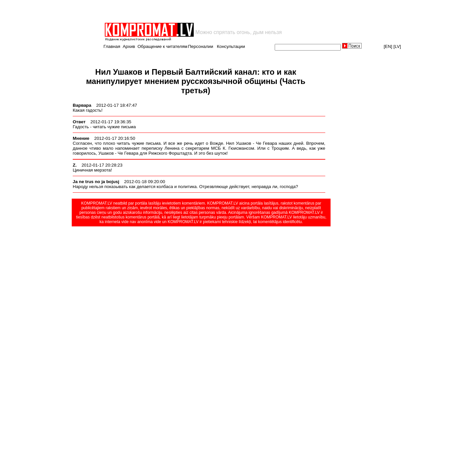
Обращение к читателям (162, 46)
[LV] (397, 46)
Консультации (231, 46)
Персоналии (201, 46)
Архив (129, 46)
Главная (112, 46)
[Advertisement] (181, 11)
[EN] (388, 46)
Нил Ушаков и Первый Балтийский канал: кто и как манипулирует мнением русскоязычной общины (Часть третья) (196, 81)
